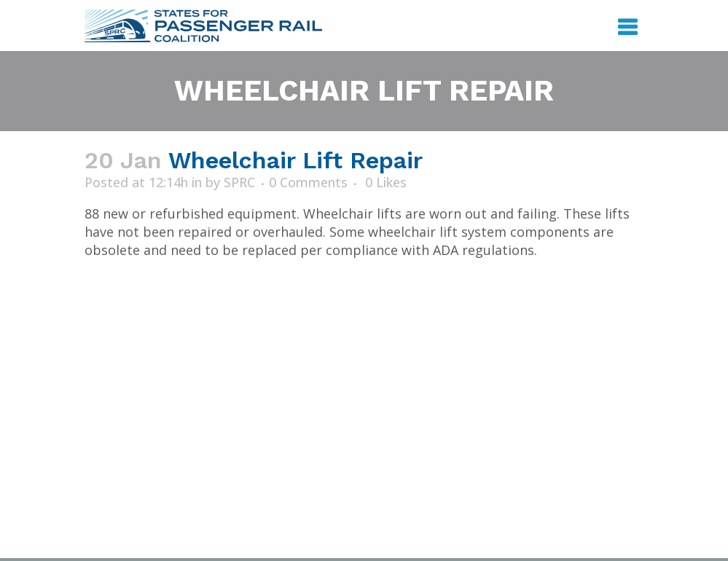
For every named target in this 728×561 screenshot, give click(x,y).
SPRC (239, 182)
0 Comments (308, 182)
